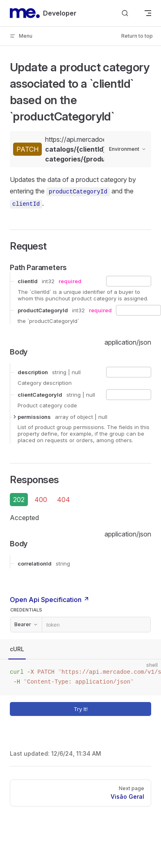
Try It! (111, 709)
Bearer (26, 624)
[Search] (125, 13)
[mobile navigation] (148, 13)
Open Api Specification (50, 600)
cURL (17, 649)
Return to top (137, 36)
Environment (128, 149)
